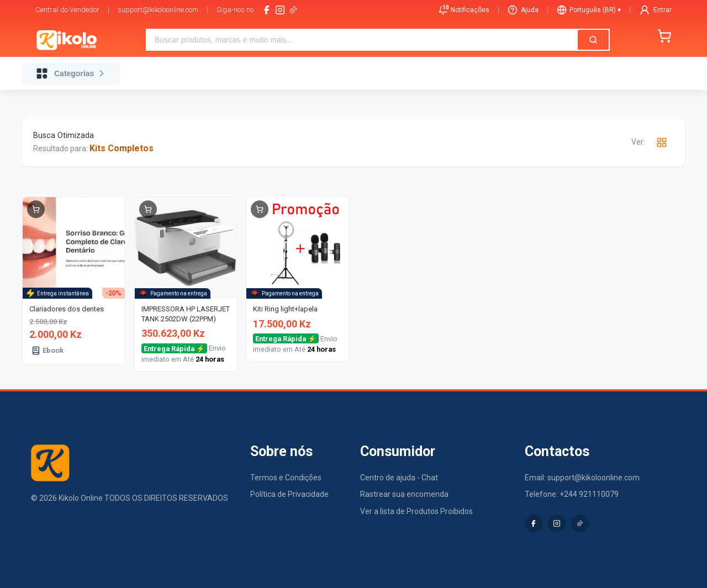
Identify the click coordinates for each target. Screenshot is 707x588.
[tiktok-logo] (293, 10)
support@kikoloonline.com (158, 10)
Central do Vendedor (67, 10)
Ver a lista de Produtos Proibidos (416, 511)
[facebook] (267, 10)
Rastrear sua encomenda (404, 494)
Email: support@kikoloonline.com (582, 478)
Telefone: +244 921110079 (572, 494)
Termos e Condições (286, 478)
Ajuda (523, 10)
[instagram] (280, 10)
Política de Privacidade (289, 494)
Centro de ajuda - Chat (399, 478)
